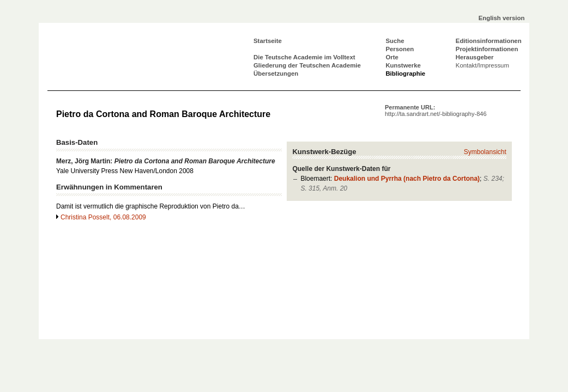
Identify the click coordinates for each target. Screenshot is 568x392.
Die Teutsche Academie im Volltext (304, 57)
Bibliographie (405, 73)
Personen (400, 49)
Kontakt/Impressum (482, 65)
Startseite (268, 41)
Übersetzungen (276, 73)
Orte (392, 57)
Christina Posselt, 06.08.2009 (103, 217)
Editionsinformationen (489, 41)
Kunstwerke (403, 65)
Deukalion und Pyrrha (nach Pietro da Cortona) (407, 179)
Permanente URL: (436, 111)
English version (502, 18)
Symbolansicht (485, 152)
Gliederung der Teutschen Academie (307, 65)
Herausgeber (475, 57)
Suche (395, 41)
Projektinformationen (487, 49)
